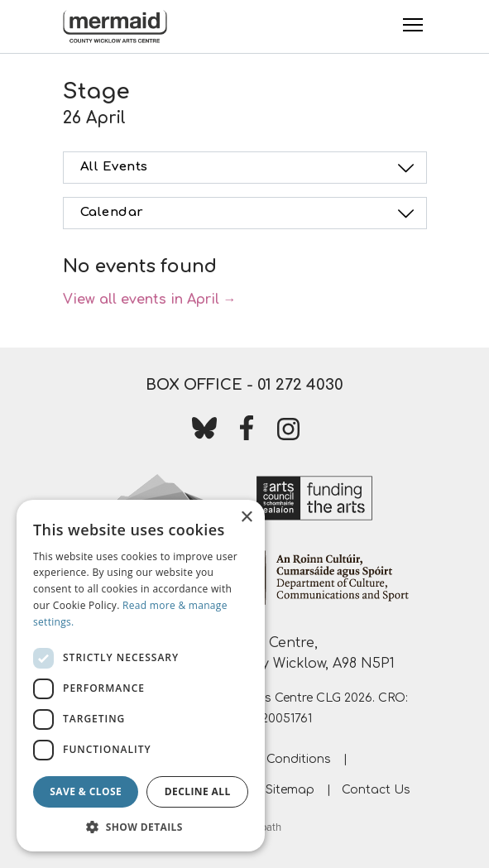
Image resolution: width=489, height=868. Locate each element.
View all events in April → (150, 300)
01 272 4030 (300, 385)
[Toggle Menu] (413, 25)
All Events (250, 168)
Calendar (250, 213)
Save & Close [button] (86, 791)
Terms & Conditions (273, 759)
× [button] (246, 518)
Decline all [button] (198, 791)
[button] (141, 827)
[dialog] (141, 676)
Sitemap (290, 790)
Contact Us (376, 790)
